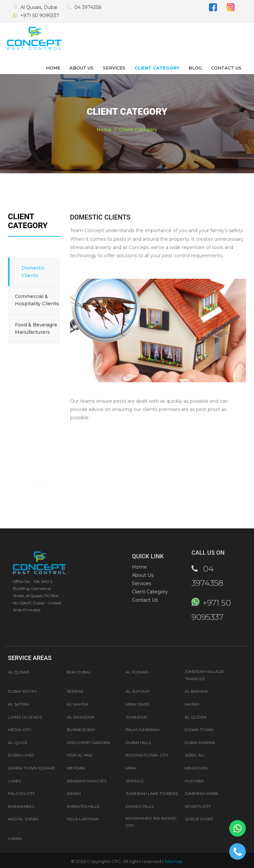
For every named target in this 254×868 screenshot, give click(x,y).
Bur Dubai (78, 672)
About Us (82, 68)
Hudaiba (194, 781)
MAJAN (192, 704)
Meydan (76, 768)
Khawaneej (21, 806)
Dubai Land (21, 755)
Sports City (198, 806)
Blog (195, 68)
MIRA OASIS (138, 704)
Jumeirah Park (201, 793)
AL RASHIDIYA (81, 717)
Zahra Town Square (32, 768)
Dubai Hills (138, 743)
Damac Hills (140, 806)
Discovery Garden (88, 743)
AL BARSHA (196, 691)
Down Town (199, 730)
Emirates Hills (83, 806)
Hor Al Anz (80, 755)
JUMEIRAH (136, 717)
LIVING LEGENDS (25, 717)
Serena (75, 691)
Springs (135, 781)
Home (53, 68)
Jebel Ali (194, 755)
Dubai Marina (200, 743)
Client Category (157, 68)
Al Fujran (137, 672)
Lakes (14, 781)
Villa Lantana (83, 819)
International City (147, 755)
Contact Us (226, 68)
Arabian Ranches (87, 781)
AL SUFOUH (137, 691)
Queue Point (199, 819)
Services (114, 68)
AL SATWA (19, 704)
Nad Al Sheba (23, 819)
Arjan (74, 793)
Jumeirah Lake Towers (152, 793)
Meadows (196, 768)
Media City (20, 730)
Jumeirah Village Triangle (204, 675)
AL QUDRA (196, 717)
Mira (131, 768)
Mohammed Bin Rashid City (151, 822)
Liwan (15, 838)
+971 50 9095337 (40, 16)
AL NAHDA (78, 704)
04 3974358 (88, 7)
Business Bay (81, 730)
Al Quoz (18, 743)
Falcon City (21, 793)
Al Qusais (19, 672)
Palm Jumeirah (143, 730)
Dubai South (22, 691)
